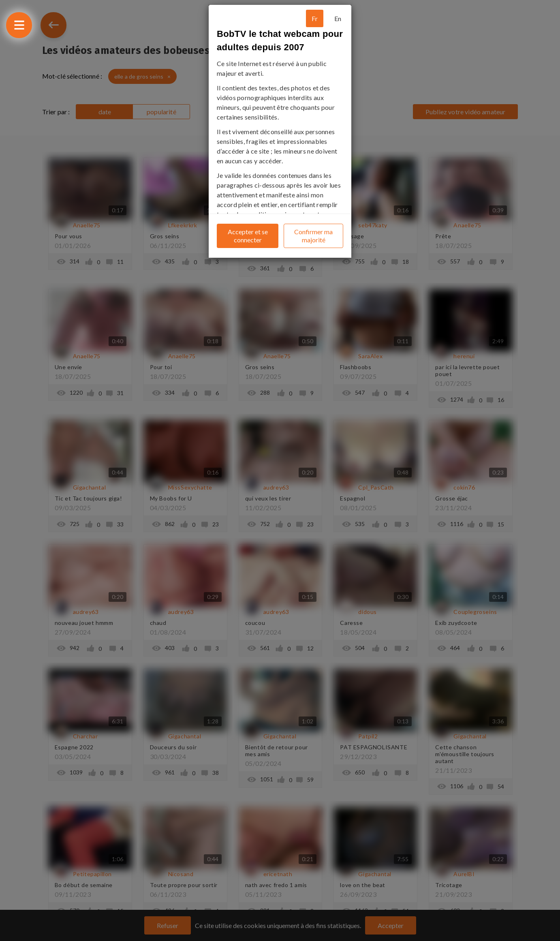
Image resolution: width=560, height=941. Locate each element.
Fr (315, 18)
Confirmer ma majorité (313, 236)
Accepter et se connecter (248, 236)
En (338, 18)
